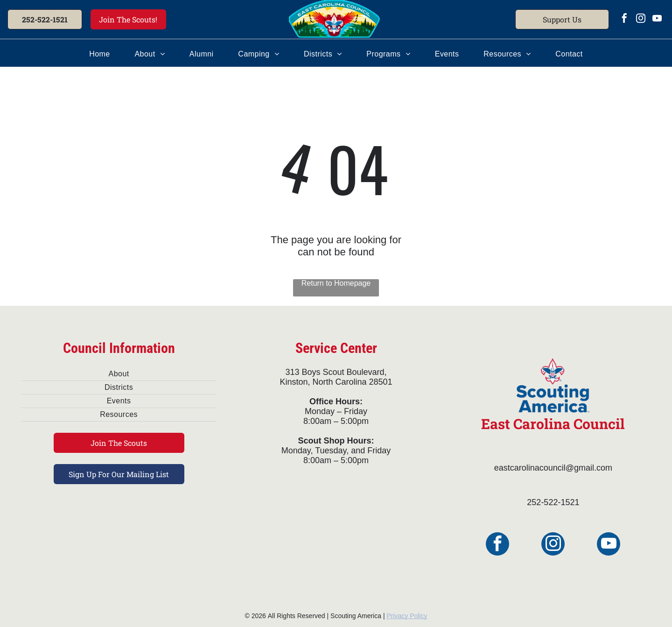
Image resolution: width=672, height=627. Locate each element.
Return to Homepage (336, 283)
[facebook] (624, 19)
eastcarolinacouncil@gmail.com (553, 468)
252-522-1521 (553, 502)
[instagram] (641, 19)
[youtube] (657, 19)
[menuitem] (100, 54)
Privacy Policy (407, 616)
